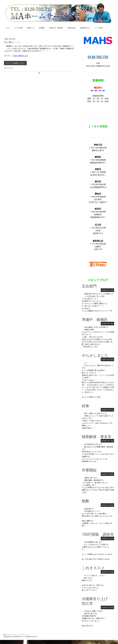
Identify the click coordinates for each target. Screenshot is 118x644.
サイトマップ (25, 635)
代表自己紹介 (72, 28)
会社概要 (42, 28)
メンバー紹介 (99, 28)
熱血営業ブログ (85, 28)
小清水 (15, 56)
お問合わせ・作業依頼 (56, 28)
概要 (5, 635)
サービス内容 (19, 28)
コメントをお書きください (15, 63)
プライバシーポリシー (14, 635)
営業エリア (31, 28)
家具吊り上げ (23, 56)
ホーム (8, 28)
